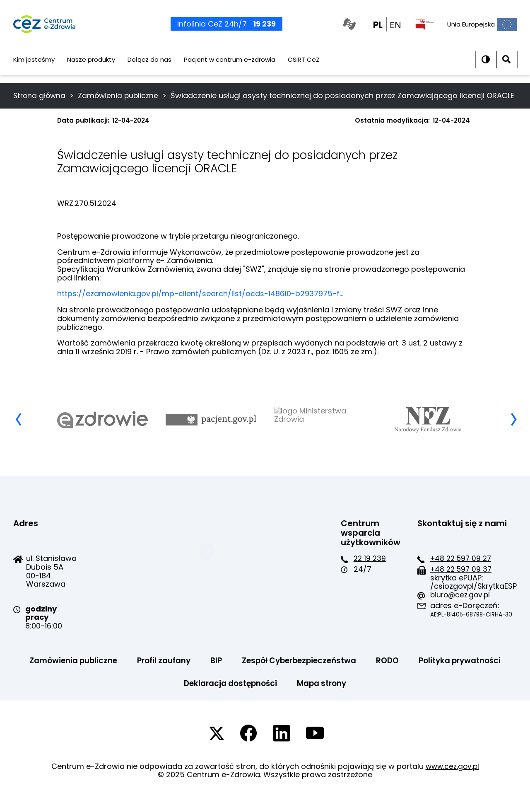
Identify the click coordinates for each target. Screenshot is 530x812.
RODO (451, 676)
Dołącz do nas (149, 68)
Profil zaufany (212, 676)
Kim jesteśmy (34, 68)
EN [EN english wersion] (395, 30)
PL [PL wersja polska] (378, 30)
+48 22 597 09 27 (267, 573)
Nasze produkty (91, 68)
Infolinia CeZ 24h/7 (224, 29)
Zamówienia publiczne (122, 95)
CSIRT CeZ (304, 68)
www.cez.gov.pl (452, 782)
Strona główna (41, 95)
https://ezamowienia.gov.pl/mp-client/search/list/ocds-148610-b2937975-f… (200, 308)
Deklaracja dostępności (282, 699)
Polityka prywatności (168, 699)
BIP (267, 676)
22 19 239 (159, 573)
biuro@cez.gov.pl (266, 610)
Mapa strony (379, 699)
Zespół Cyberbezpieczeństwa (356, 676)
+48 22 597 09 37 (267, 584)
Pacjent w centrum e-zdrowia (230, 68)
